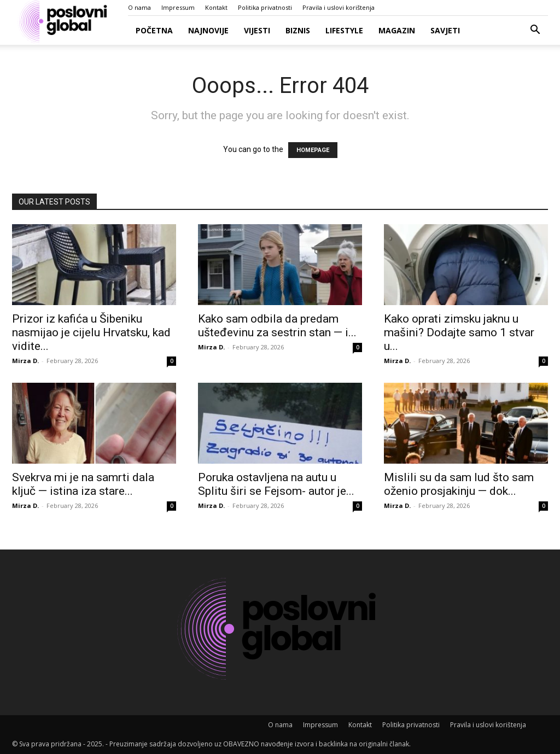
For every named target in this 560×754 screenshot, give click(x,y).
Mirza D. (25, 361)
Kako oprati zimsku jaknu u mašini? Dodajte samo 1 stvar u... (459, 332)
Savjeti (445, 30)
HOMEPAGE (313, 150)
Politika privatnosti (265, 7)
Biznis (298, 30)
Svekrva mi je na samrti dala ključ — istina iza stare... (83, 484)
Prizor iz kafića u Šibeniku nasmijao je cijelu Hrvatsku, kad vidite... (91, 332)
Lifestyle (344, 30)
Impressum (178, 7)
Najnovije (208, 30)
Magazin (397, 30)
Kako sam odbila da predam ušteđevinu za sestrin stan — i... (277, 326)
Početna (154, 30)
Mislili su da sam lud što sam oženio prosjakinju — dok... (459, 484)
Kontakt (216, 7)
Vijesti (257, 30)
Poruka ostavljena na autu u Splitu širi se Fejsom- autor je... (276, 484)
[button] (535, 31)
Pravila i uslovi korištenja (339, 7)
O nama (139, 7)
